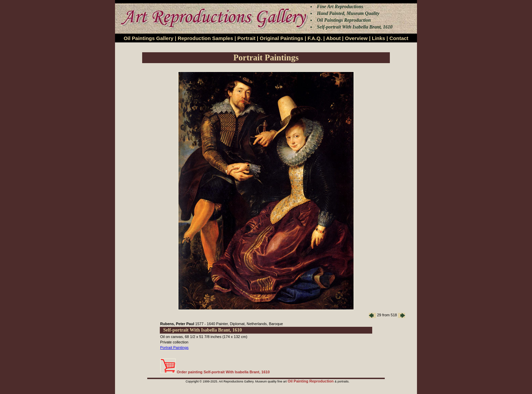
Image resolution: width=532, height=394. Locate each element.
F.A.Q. (315, 38)
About (333, 38)
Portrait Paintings (174, 348)
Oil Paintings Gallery (148, 38)
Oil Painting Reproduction (311, 381)
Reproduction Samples (205, 38)
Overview (356, 38)
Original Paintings (281, 38)
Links (378, 38)
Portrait (246, 38)
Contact (399, 38)
